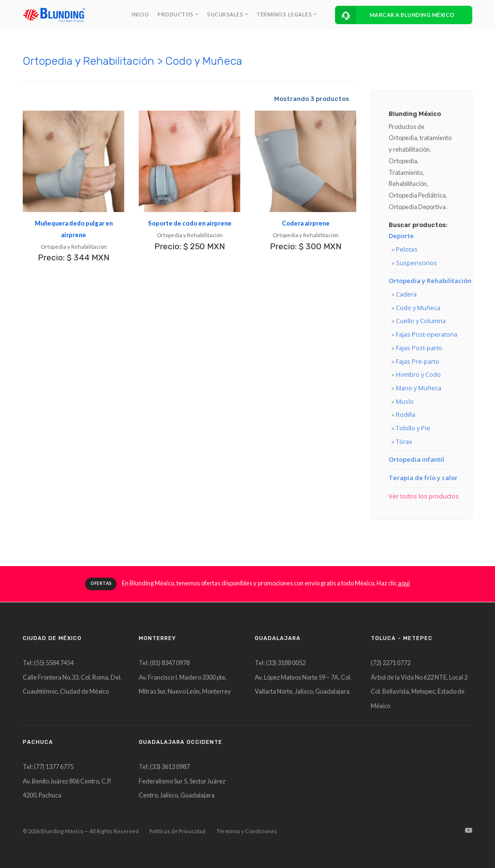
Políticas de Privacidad (177, 831)
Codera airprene (306, 223)
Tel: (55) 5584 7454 (48, 663)
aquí (404, 583)
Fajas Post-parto (419, 348)
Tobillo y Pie (413, 428)
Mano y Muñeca (419, 388)
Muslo (405, 401)
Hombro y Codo (418, 374)
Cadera (406, 294)
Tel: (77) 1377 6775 (48, 767)
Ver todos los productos (424, 496)
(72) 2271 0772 (391, 663)
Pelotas (407, 249)
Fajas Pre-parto (418, 361)
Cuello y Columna (421, 321)
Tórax (404, 441)
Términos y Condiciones (247, 831)
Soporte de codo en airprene (190, 223)
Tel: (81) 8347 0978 (164, 663)
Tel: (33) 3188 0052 (280, 663)
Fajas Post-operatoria (427, 334)
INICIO (140, 14)
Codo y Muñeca (418, 308)
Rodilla (406, 414)
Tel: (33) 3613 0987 (164, 767)
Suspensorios (416, 263)
